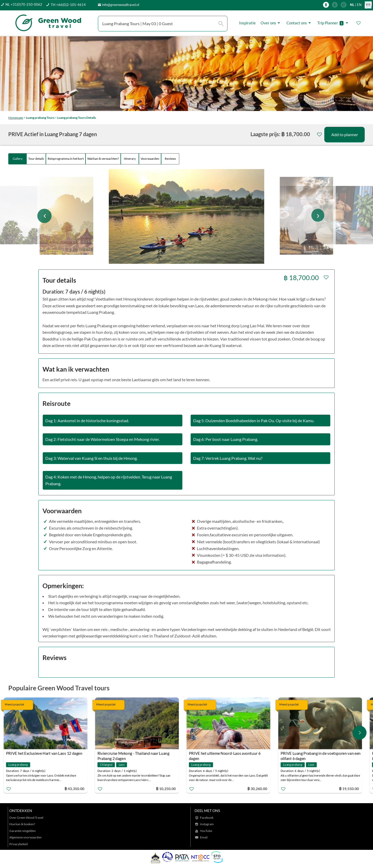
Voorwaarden (150, 159)
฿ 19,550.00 (354, 789)
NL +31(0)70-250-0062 (24, 4)
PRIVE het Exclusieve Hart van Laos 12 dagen (50, 753)
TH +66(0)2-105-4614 (68, 5)
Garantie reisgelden (23, 831)
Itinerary (130, 159)
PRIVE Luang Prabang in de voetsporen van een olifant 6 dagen (326, 754)
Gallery (18, 159)
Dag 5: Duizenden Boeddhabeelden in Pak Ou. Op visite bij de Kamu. (254, 421)
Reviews (170, 159)
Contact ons (299, 23)
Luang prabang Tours (40, 118)
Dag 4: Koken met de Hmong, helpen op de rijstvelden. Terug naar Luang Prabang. (109, 480)
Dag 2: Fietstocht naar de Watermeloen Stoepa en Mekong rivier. (102, 439)
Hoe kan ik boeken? (22, 824)
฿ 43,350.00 (80, 789)
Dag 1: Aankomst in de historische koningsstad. (87, 421)
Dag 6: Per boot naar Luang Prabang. (226, 439)
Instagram (207, 824)
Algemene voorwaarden (26, 837)
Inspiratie (247, 23)
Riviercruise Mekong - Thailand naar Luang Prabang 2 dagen (139, 754)
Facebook (207, 818)
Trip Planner (333, 23)
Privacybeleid (19, 844)
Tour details (36, 159)
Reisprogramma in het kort (66, 159)
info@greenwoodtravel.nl (121, 5)
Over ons (271, 23)
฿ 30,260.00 (263, 789)
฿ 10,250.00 (171, 789)
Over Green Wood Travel (26, 818)
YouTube (206, 831)
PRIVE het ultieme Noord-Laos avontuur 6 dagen (230, 754)
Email (204, 837)
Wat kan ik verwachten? (103, 159)
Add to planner (345, 134)
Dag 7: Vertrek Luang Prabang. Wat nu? (228, 458)
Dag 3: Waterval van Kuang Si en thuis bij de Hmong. (91, 458)
